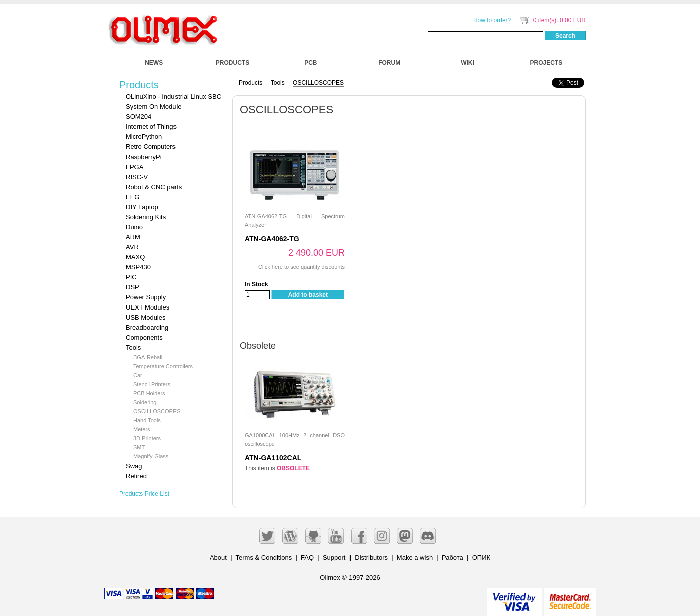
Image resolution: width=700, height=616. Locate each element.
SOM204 (139, 117)
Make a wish (415, 558)
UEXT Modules (148, 307)
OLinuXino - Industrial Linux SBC (173, 97)
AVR (132, 247)
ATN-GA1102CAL (273, 458)
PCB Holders (149, 393)
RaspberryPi (144, 157)
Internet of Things (151, 127)
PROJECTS (546, 63)
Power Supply (146, 297)
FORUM (389, 63)
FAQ (307, 558)
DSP (133, 287)
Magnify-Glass (151, 456)
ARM (133, 237)
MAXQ (135, 257)
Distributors (371, 558)
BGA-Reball (148, 357)
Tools (133, 347)
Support (334, 558)
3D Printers (147, 438)
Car (138, 375)
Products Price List (144, 494)
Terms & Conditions (264, 558)
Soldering (145, 402)
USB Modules (146, 317)
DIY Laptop (142, 207)
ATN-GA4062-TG (272, 239)
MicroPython (144, 137)
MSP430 (138, 267)
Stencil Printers (152, 384)
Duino (134, 227)
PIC (131, 277)
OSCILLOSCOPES (157, 411)
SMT (139, 447)
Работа (453, 558)
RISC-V (137, 177)
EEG (133, 197)
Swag (134, 466)
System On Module (154, 107)
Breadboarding (147, 327)
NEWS (154, 63)
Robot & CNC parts (154, 187)
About (218, 558)
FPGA (135, 167)
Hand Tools (147, 420)
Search (565, 36)
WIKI (468, 63)
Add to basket (308, 295)
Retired (136, 476)
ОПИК (481, 558)
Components (144, 337)
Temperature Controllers (163, 366)
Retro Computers (151, 147)
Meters (142, 429)
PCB (311, 63)
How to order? (492, 20)
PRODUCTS (232, 63)
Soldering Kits (146, 217)
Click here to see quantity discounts (302, 267)
